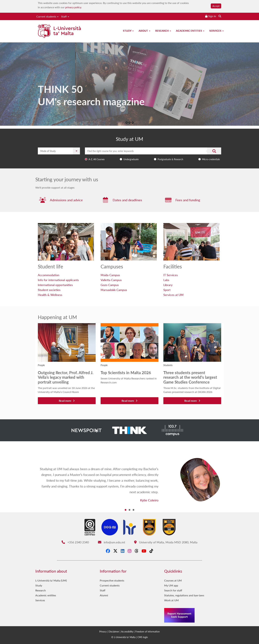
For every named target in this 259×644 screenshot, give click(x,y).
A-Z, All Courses (97, 159)
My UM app (171, 585)
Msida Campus (110, 275)
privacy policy (73, 7)
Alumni (104, 595)
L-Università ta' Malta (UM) (51, 580)
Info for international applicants (58, 280)
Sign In (212, 16)
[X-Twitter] (115, 551)
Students (168, 365)
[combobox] (153, 155)
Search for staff (173, 590)
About (144, 31)
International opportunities (55, 285)
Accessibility (127, 631)
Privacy (103, 631)
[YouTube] (144, 551)
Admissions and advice (66, 200)
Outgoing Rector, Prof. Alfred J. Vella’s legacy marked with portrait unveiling (66, 377)
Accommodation (49, 275)
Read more (67, 401)
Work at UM (171, 600)
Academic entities (190, 31)
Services (216, 31)
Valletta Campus (111, 280)
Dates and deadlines (127, 200)
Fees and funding (188, 200)
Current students (47, 16)
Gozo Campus (110, 285)
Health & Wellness (50, 295)
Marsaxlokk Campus (114, 290)
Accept (216, 6)
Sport (167, 290)
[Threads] (136, 551)
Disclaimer (114, 631)
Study (128, 31)
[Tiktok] (151, 551)
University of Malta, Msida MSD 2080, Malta (166, 542)
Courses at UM (173, 580)
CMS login (143, 637)
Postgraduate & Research (170, 159)
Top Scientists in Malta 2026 (126, 372)
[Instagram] (129, 551)
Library (168, 285)
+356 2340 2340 (75, 542)
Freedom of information (148, 631)
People (41, 365)
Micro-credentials (211, 159)
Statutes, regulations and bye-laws (184, 595)
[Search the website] (220, 16)
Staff (65, 16)
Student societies (49, 290)
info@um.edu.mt (111, 542)
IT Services (171, 275)
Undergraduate (131, 159)
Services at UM (173, 295)
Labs (166, 280)
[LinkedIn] (123, 551)
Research (163, 31)
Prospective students (112, 580)
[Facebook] (108, 551)
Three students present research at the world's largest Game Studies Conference (190, 377)
